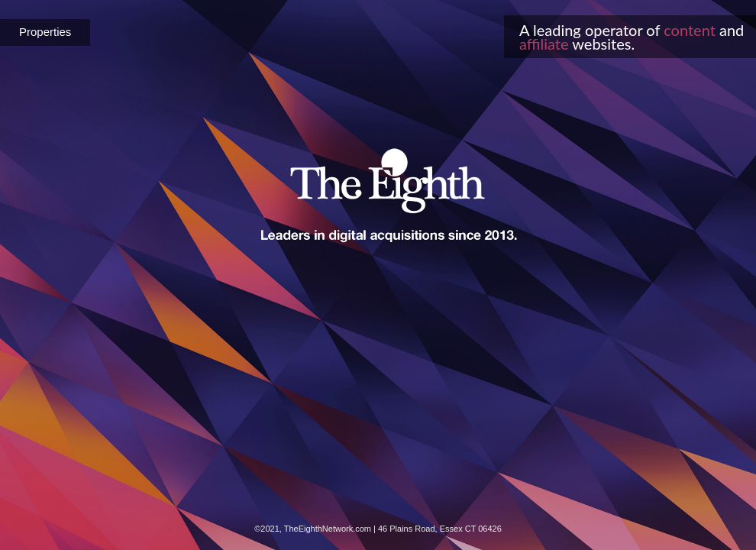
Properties (45, 32)
